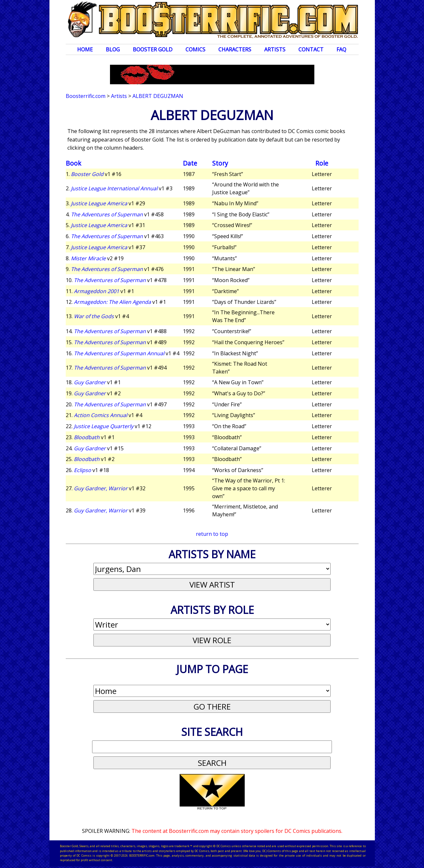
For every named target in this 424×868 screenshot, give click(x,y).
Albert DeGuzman (158, 96)
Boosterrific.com (86, 96)
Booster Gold (153, 49)
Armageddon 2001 (96, 291)
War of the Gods (94, 316)
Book (74, 163)
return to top (212, 534)
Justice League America (99, 203)
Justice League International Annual (114, 188)
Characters (235, 49)
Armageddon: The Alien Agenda (112, 302)
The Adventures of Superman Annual (119, 353)
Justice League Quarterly (104, 426)
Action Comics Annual (101, 415)
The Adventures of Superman (107, 214)
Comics (195, 49)
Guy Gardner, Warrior (101, 488)
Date (190, 163)
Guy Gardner (90, 382)
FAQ (341, 49)
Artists (275, 49)
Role (322, 163)
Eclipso (82, 470)
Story (220, 163)
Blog (113, 49)
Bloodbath (87, 437)
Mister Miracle (88, 258)
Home (85, 49)
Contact (311, 49)
